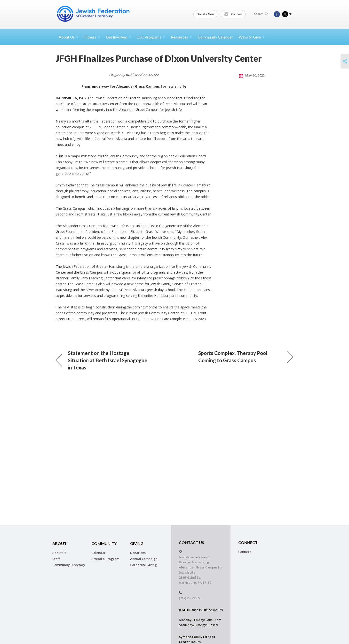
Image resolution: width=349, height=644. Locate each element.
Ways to (252, 37)
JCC (151, 37)
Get (119, 37)
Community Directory (69, 565)
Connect (233, 14)
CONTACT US (191, 542)
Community (104, 543)
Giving (137, 543)
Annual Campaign (144, 559)
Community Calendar (215, 37)
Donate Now (206, 14)
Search (261, 14)
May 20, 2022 (252, 76)
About (69, 37)
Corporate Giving (143, 565)
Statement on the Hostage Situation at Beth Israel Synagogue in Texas (102, 360)
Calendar (99, 553)
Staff (56, 559)
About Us (59, 553)
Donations (138, 553)
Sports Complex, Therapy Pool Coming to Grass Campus (246, 356)
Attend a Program (105, 559)
